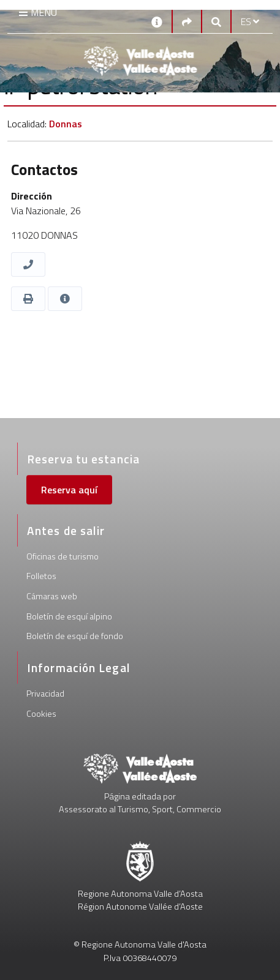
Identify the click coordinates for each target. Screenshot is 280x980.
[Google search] (216, 21)
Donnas (66, 124)
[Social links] (187, 21)
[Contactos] (157, 21)
